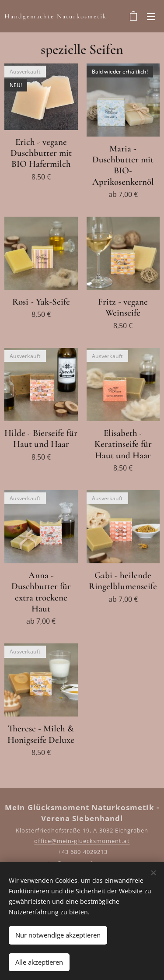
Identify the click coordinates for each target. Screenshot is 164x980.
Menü (151, 17)
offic (41, 841)
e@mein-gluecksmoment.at (89, 841)
